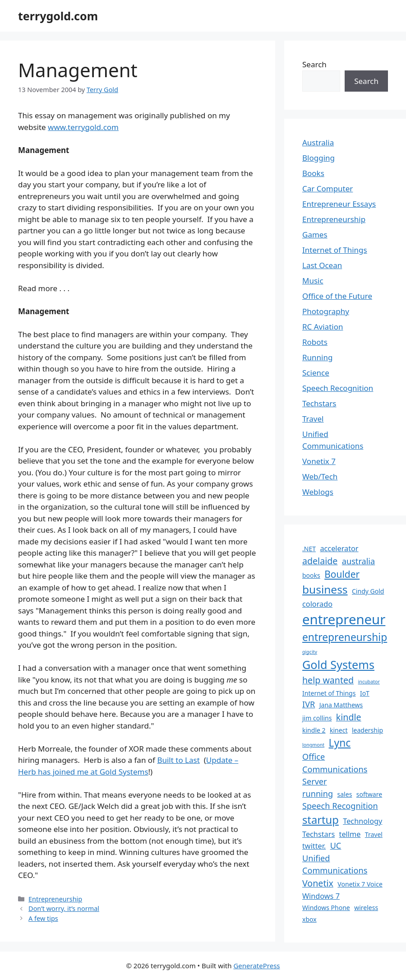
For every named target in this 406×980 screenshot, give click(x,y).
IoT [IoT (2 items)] (365, 693)
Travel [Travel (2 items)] (374, 834)
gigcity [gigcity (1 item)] (310, 652)
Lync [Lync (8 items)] (340, 743)
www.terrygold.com (83, 127)
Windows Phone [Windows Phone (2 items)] (326, 908)
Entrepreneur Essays (339, 204)
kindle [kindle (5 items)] (349, 717)
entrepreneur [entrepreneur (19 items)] (344, 619)
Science (316, 373)
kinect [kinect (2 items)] (339, 730)
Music (313, 281)
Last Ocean (322, 265)
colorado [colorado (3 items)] (317, 604)
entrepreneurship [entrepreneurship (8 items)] (345, 637)
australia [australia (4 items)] (358, 561)
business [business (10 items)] (325, 589)
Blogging (318, 158)
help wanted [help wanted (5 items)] (328, 680)
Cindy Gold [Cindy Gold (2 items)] (368, 591)
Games (315, 235)
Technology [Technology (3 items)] (362, 821)
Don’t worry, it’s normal (64, 908)
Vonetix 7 (319, 461)
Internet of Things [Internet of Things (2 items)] (329, 693)
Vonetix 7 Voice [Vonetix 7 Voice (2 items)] (360, 884)
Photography (326, 311)
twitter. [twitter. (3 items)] (314, 846)
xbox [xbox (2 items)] (309, 919)
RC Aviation (323, 327)
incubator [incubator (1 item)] (369, 682)
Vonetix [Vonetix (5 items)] (318, 883)
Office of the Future (337, 296)
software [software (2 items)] (369, 794)
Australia (318, 142)
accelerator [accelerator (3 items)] (339, 548)
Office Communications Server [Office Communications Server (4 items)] (335, 769)
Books (313, 173)
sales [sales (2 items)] (345, 794)
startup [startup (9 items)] (321, 820)
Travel (313, 419)
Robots (315, 342)
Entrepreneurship (55, 899)
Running (317, 357)
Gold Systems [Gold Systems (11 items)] (338, 664)
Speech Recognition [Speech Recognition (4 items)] (340, 806)
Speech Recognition (338, 388)
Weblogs (318, 492)
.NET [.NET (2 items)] (309, 549)
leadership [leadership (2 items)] (367, 730)
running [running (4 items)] (318, 794)
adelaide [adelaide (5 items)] (320, 561)
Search (314, 64)
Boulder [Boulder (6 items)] (342, 574)
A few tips (43, 918)
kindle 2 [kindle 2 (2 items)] (314, 730)
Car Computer (328, 188)
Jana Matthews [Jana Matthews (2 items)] (341, 705)
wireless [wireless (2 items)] (366, 908)
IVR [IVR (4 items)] (309, 704)
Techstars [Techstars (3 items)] (318, 834)
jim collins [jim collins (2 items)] (317, 718)
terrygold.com (58, 16)
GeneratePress (256, 966)
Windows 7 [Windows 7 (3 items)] (321, 896)
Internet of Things (335, 250)
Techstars (319, 403)
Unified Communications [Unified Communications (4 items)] (335, 864)
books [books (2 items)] (311, 575)
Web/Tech (320, 476)
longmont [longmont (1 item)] (313, 745)
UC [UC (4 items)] (336, 845)
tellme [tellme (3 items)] (350, 834)
